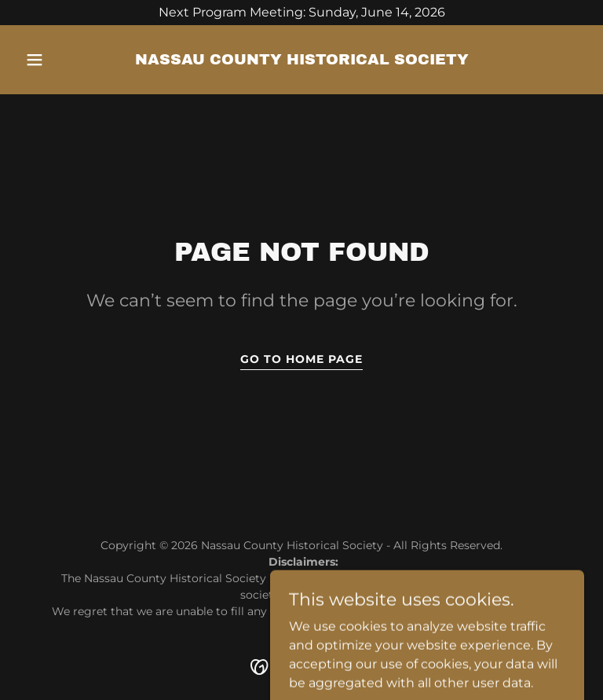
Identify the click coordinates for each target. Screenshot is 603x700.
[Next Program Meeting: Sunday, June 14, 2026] (301, 13)
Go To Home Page (301, 359)
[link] (302, 60)
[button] (61, 60)
